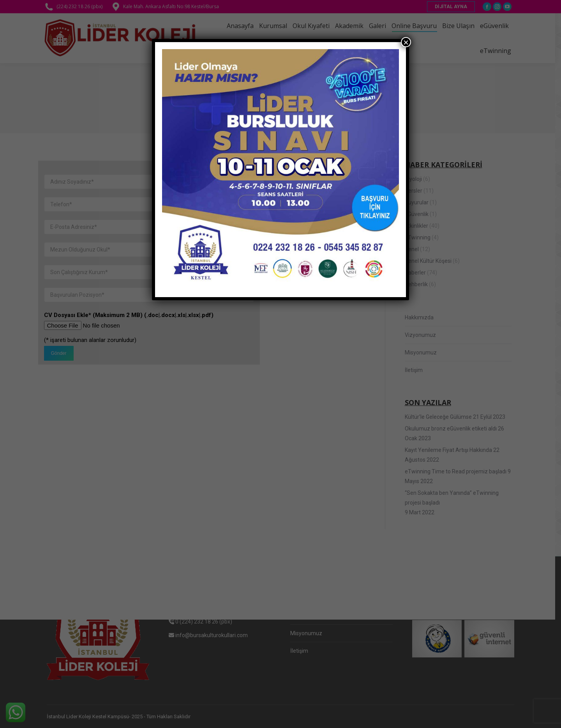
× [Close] (406, 42)
